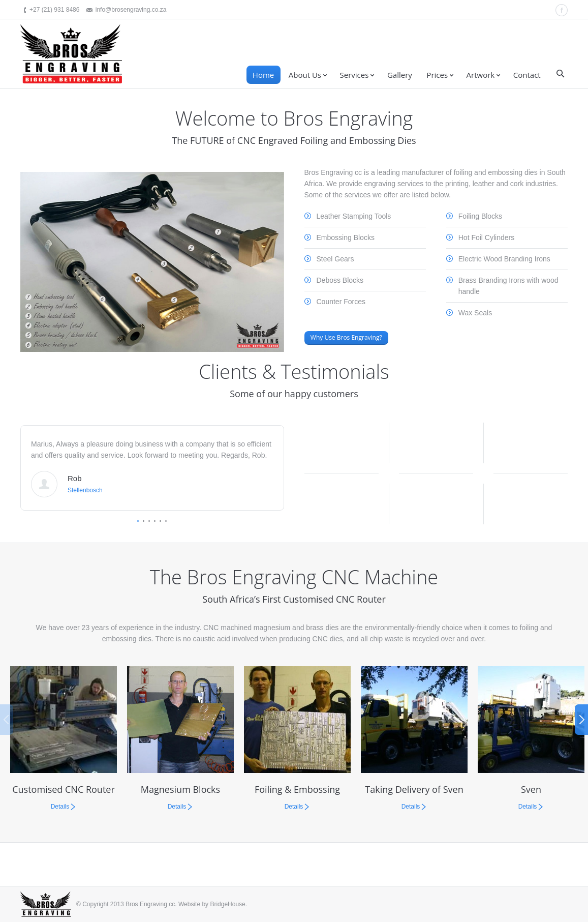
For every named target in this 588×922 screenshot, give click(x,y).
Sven (531, 789)
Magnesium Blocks (180, 789)
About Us (305, 75)
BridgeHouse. (228, 904)
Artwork (481, 75)
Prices (437, 75)
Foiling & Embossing (297, 789)
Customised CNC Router (64, 789)
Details (60, 807)
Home (263, 75)
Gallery (400, 75)
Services (354, 75)
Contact (527, 75)
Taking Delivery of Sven (414, 789)
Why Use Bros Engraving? (346, 337)
